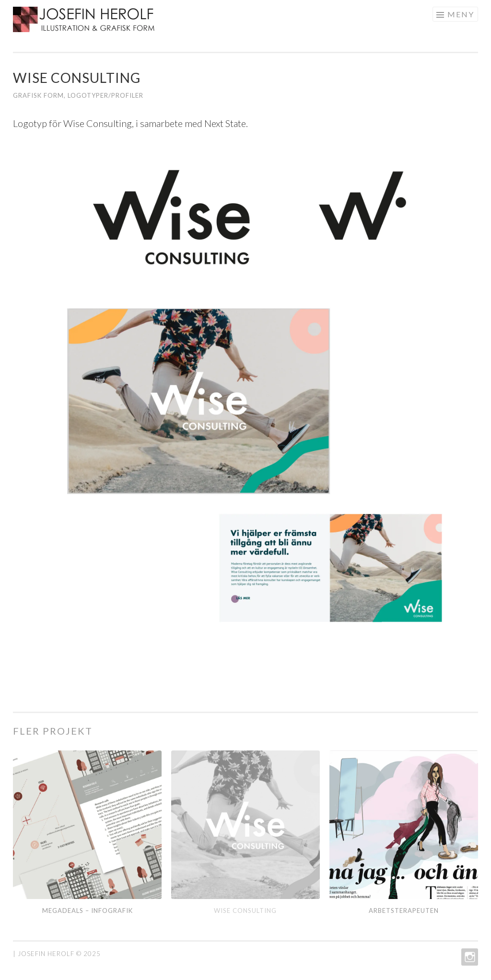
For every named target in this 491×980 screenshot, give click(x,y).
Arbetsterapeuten (404, 911)
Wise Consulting (245, 911)
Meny (461, 14)
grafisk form (38, 95)
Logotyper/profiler (105, 95)
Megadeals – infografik (88, 911)
